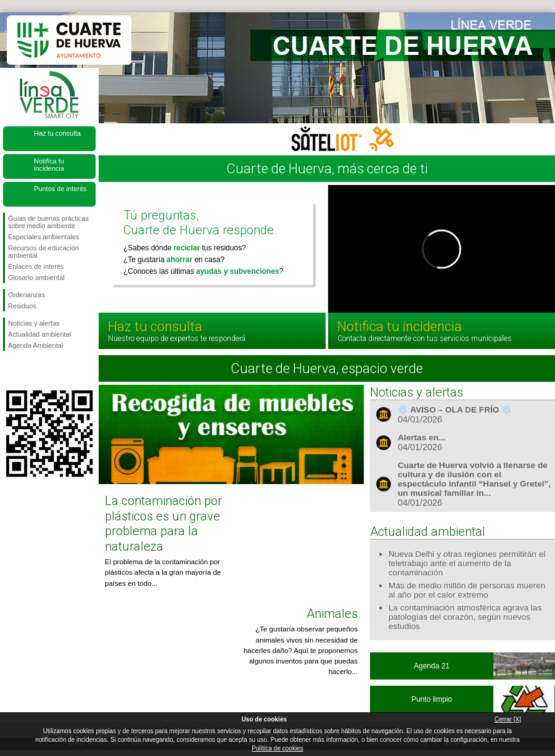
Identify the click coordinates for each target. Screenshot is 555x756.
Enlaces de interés (36, 266)
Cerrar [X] (508, 719)
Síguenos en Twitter (31, 371)
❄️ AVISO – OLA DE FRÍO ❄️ (455, 410)
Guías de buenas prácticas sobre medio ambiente (48, 222)
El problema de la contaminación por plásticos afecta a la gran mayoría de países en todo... (163, 573)
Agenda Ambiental (35, 345)
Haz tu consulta (57, 133)
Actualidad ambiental (39, 334)
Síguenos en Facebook (10, 371)
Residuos (22, 306)
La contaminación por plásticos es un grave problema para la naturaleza (163, 523)
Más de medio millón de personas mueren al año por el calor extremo (467, 590)
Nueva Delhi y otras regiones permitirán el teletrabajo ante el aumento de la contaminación (467, 563)
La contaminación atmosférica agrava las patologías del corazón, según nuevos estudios (465, 617)
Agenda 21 (432, 666)
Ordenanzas (27, 295)
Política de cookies (277, 748)
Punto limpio (432, 699)
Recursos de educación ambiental (43, 252)
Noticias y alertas (34, 323)
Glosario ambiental (36, 277)
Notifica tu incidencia (49, 165)
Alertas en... (421, 438)
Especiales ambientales (44, 237)
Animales (332, 614)
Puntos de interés (60, 189)
